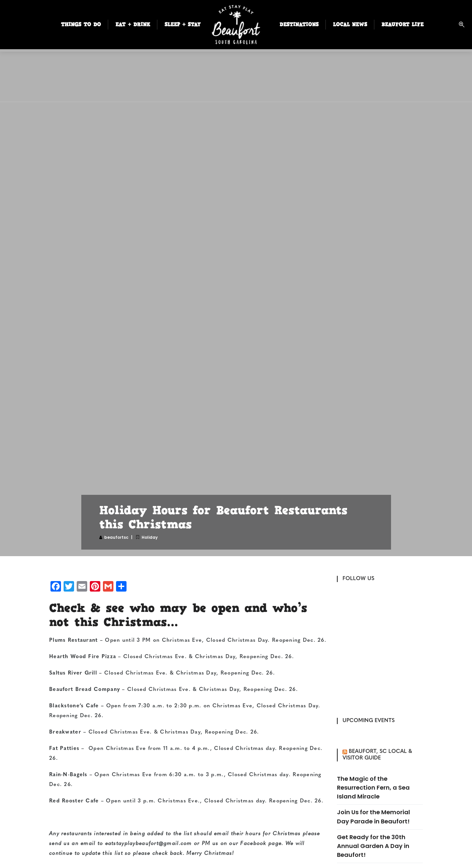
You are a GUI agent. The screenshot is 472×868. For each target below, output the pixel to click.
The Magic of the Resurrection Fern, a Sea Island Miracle (373, 787)
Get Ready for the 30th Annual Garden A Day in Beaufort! (373, 846)
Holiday (150, 537)
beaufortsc (116, 537)
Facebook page (261, 844)
